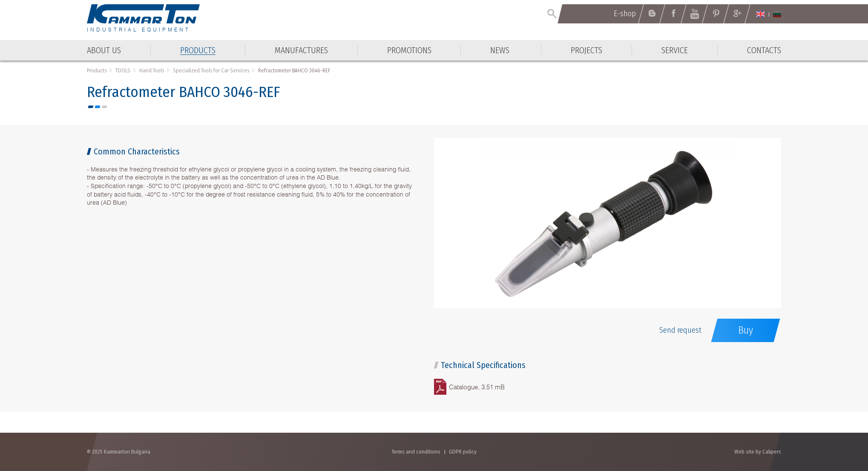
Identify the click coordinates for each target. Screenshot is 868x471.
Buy (746, 330)
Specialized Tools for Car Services (211, 70)
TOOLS (123, 70)
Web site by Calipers (758, 452)
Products (97, 70)
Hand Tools (152, 70)
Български (777, 14)
